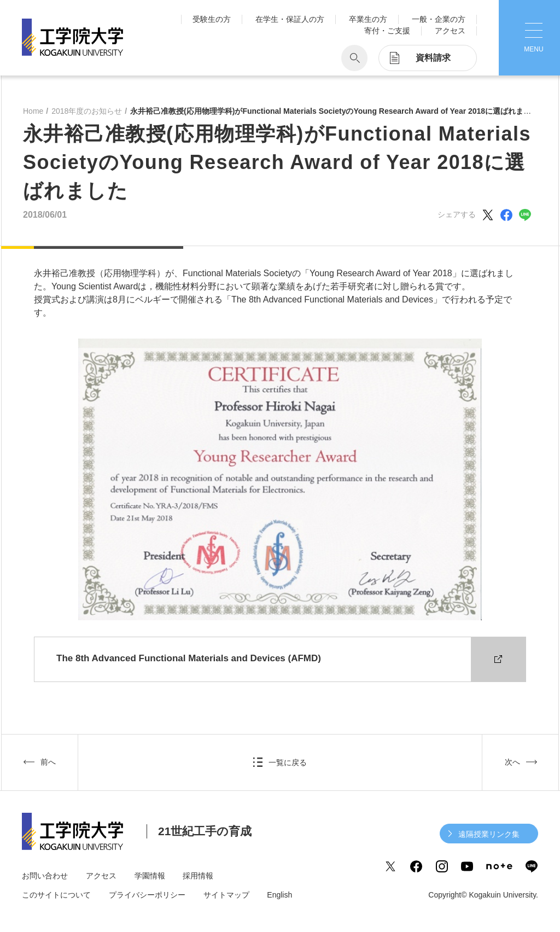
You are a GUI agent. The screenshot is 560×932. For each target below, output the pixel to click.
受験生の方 (212, 19)
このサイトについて (56, 895)
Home (33, 111)
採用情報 (198, 876)
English (279, 895)
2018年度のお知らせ (87, 111)
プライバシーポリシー (147, 895)
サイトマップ (226, 895)
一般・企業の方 (439, 19)
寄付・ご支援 (387, 31)
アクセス (450, 31)
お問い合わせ (45, 876)
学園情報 (150, 876)
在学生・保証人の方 (290, 19)
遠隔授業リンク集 (489, 834)
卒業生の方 (368, 19)
